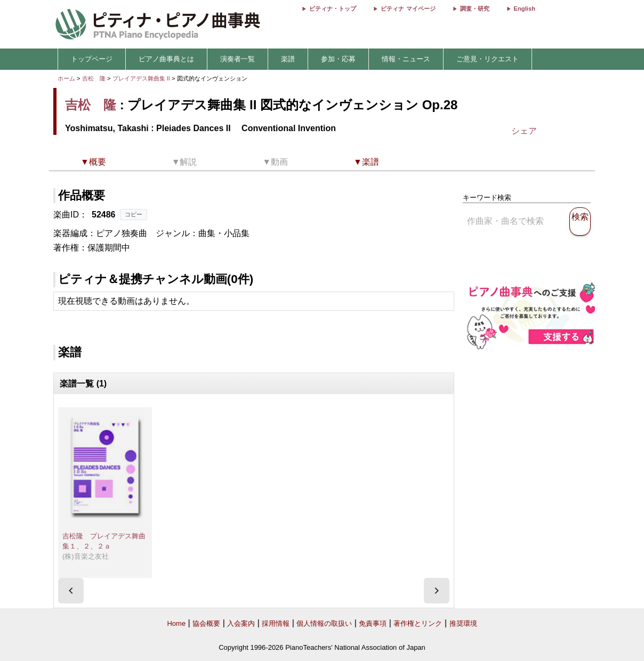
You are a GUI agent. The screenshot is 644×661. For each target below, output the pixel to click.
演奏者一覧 (238, 59)
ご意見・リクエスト (488, 59)
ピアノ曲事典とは (166, 59)
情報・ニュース (406, 59)
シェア (524, 131)
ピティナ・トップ (333, 9)
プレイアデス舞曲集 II (142, 78)
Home (176, 623)
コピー (134, 214)
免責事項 (373, 623)
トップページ (92, 59)
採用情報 (276, 623)
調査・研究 (475, 9)
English (525, 9)
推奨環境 (463, 623)
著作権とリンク (418, 623)
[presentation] (71, 591)
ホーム (66, 78)
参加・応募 (338, 59)
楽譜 (288, 59)
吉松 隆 (94, 78)
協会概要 (206, 623)
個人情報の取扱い (324, 623)
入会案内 (241, 623)
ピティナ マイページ (408, 9)
